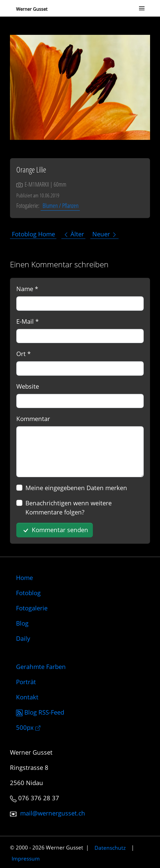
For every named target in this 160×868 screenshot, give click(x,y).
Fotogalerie (32, 608)
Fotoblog (28, 593)
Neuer (105, 234)
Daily (23, 638)
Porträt (26, 682)
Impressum (26, 858)
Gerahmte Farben (41, 666)
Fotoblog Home (33, 234)
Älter (74, 234)
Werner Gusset (32, 9)
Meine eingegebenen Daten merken (76, 488)
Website (28, 386)
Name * (27, 289)
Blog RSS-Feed (40, 712)
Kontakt (27, 697)
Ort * (23, 354)
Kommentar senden (55, 530)
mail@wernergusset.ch (53, 813)
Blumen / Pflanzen (61, 205)
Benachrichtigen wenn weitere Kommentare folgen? (69, 507)
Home (24, 577)
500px (28, 727)
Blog (22, 623)
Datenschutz (110, 847)
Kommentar (33, 419)
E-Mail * (27, 321)
